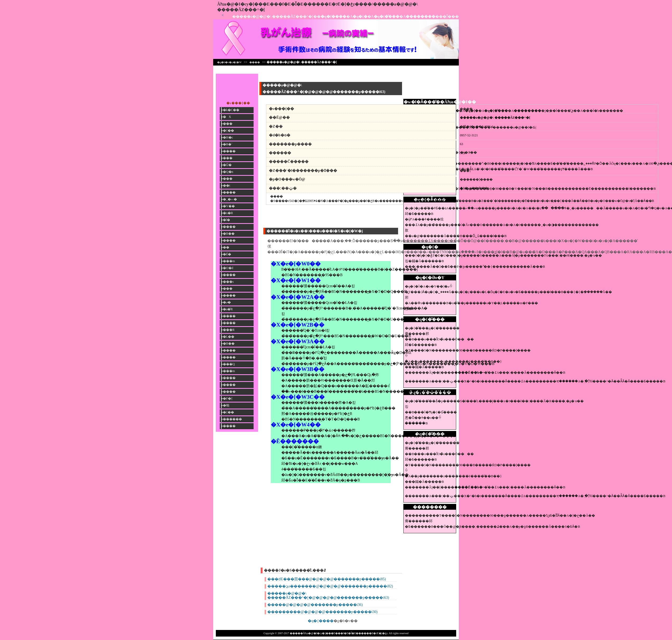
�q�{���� (321, 621)
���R (229, 330)
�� (226, 247)
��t (227, 185)
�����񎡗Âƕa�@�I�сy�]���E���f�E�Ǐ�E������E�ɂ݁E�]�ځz (286, 4)
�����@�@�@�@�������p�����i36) (315, 605)
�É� (227, 254)
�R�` (228, 144)
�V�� (229, 206)
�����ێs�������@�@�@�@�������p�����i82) (330, 586)
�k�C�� (231, 110)
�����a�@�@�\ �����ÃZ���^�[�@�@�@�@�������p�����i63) (328, 595)
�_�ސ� (230, 199)
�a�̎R (228, 309)
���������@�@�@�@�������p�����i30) (322, 612)
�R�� (229, 234)
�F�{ (228, 398)
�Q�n (228, 172)
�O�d (228, 268)
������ (232, 419)
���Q (229, 364)
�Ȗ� (227, 165)
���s (228, 282)
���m (229, 261)
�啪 (226, 405)
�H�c (228, 137)
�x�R (228, 213)
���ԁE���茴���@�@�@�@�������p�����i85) (327, 579)
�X (227, 117)
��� (228, 124)
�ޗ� (227, 302)
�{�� (228, 131)
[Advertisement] (430, 86)
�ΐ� (227, 220)
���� (255, 62)
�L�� (229, 337)
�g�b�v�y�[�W (229, 62)
